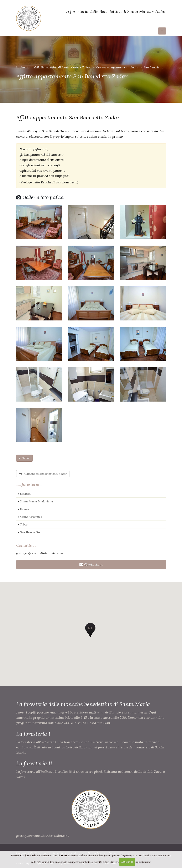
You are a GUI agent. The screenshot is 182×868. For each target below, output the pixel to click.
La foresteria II (34, 763)
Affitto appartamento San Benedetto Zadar (68, 117)
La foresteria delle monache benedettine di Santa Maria (83, 704)
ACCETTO (127, 862)
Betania (25, 494)
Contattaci (26, 545)
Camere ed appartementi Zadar (117, 67)
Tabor (24, 458)
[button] (90, 630)
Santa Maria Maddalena (37, 501)
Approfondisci (143, 862)
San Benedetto (30, 532)
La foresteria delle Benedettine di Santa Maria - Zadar (53, 67)
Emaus (24, 509)
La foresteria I (29, 484)
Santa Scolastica (31, 517)
